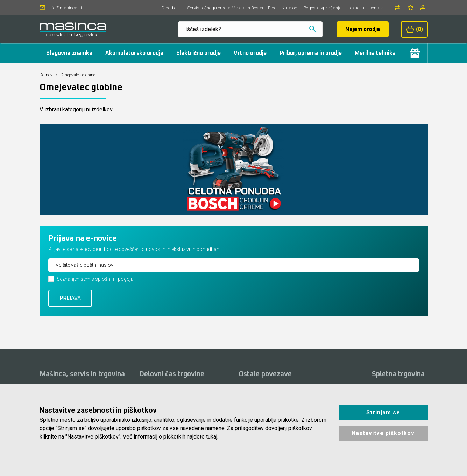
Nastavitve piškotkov (383, 433)
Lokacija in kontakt (366, 8)
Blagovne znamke (69, 53)
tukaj (212, 437)
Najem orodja (363, 29)
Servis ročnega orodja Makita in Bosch (225, 8)
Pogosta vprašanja (323, 8)
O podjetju (171, 8)
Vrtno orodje (250, 53)
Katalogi (290, 8)
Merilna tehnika (375, 53)
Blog (272, 8)
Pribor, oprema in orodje (311, 53)
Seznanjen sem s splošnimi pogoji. (95, 279)
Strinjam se (383, 412)
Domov (46, 75)
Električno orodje (199, 53)
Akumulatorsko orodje (134, 53)
